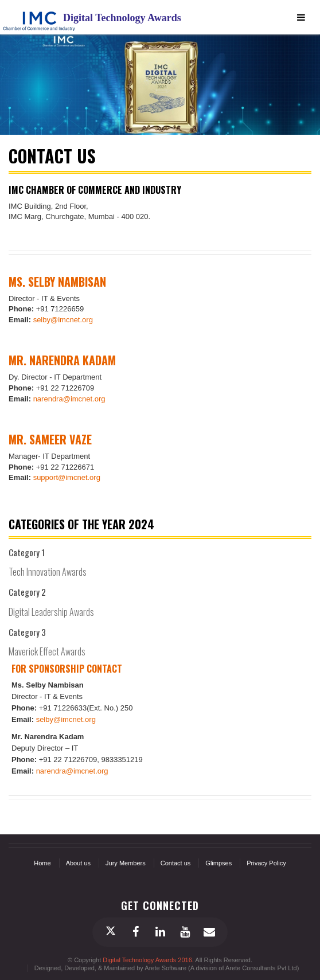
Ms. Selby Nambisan (57, 282)
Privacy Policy (266, 863)
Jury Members (126, 863)
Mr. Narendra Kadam (62, 360)
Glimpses (218, 863)
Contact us (176, 863)
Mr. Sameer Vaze (50, 439)
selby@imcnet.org (63, 320)
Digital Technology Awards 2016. (149, 960)
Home (42, 863)
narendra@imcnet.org (69, 399)
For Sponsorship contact (67, 669)
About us (78, 863)
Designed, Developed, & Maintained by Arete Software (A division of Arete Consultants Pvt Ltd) (167, 968)
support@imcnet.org (67, 477)
